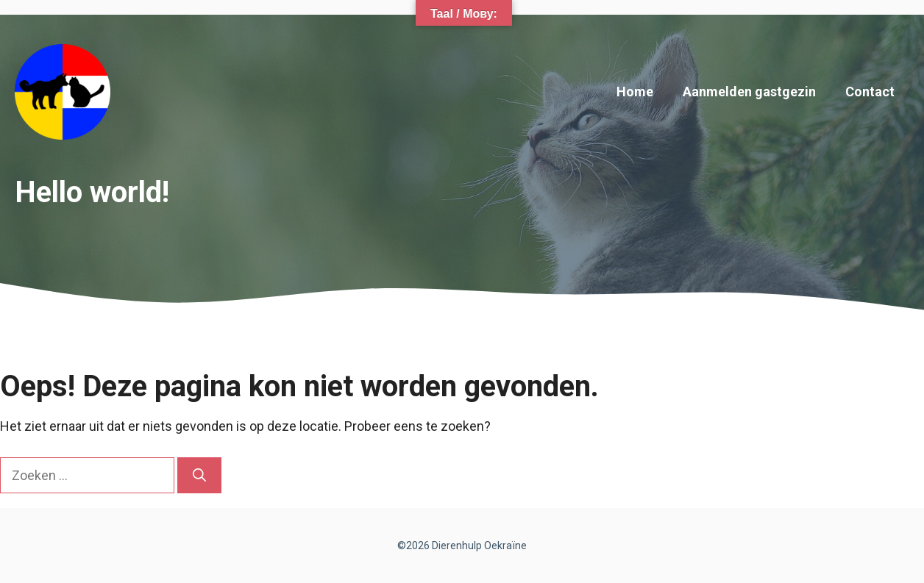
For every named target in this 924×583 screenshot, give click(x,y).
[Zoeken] (199, 475)
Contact (870, 92)
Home (635, 92)
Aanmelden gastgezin (749, 92)
